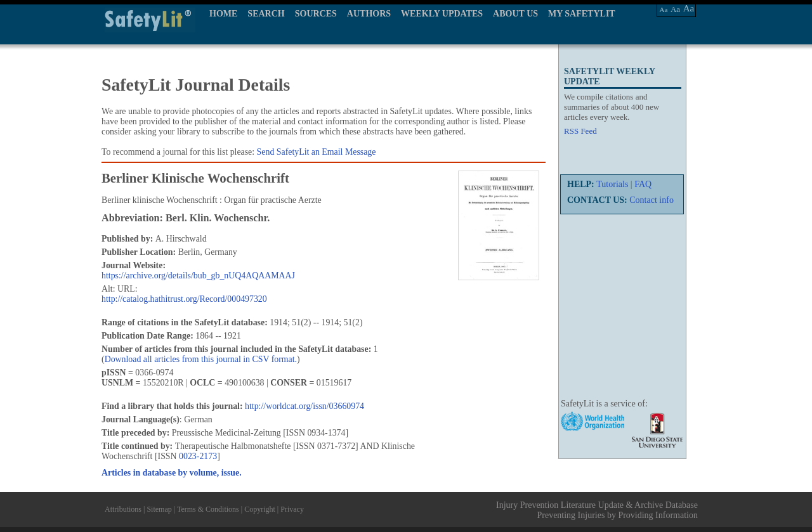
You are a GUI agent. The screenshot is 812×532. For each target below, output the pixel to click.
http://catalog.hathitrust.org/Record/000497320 (184, 299)
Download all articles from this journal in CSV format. (201, 359)
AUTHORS (369, 14)
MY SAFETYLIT (582, 14)
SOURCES (316, 14)
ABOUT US (515, 14)
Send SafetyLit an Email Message (317, 152)
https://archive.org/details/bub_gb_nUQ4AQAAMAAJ (198, 276)
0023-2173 (198, 456)
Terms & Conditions (208, 509)
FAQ (643, 184)
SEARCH (266, 14)
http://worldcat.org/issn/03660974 (304, 406)
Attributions (123, 509)
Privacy (292, 509)
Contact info (652, 200)
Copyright (260, 509)
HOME (223, 14)
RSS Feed (580, 131)
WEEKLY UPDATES (442, 14)
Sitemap (159, 509)
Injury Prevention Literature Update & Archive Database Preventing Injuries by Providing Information (597, 510)
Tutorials (612, 184)
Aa (664, 10)
